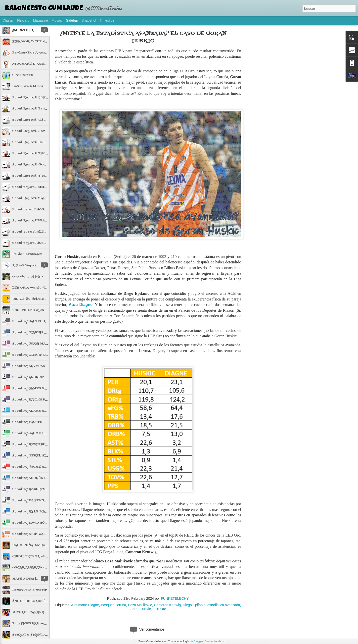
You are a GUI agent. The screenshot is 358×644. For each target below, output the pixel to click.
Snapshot (89, 20)
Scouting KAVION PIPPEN (34, 400)
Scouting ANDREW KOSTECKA (38, 377)
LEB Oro (159, 609)
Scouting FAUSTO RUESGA (35, 422)
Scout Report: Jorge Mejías (37, 131)
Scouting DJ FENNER (31, 500)
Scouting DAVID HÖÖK (31, 523)
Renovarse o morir (29, 590)
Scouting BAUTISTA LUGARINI (38, 321)
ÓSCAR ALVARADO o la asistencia (41, 568)
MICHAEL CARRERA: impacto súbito (44, 612)
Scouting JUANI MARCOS (34, 344)
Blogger (198, 641)
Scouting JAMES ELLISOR (35, 389)
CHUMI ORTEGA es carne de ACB (41, 556)
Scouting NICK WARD (30, 534)
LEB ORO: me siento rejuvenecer (41, 288)
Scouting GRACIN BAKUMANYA (39, 355)
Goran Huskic (140, 609)
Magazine (41, 20)
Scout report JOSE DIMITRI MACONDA (46, 209)
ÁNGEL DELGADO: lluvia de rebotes (43, 601)
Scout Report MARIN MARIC (37, 198)
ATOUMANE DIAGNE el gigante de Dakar (47, 64)
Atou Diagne (81, 305)
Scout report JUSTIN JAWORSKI (41, 243)
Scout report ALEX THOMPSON (40, 232)
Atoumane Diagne (85, 605)
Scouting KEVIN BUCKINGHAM (38, 445)
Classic (8, 20)
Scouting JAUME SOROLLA (35, 467)
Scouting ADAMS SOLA (32, 411)
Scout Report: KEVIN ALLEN (37, 142)
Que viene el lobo (28, 277)
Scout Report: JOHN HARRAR (38, 98)
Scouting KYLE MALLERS (34, 512)
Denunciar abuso (215, 641)
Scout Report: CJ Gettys (34, 120)
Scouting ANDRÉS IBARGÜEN (37, 478)
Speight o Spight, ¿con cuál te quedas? (46, 635)
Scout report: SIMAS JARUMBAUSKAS (45, 187)
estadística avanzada (224, 605)
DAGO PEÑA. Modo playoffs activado (45, 545)
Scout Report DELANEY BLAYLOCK (43, 221)
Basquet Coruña (113, 605)
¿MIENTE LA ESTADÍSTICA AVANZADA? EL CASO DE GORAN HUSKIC (143, 37)
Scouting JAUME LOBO (32, 433)
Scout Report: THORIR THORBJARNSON (47, 153)
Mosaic (57, 20)
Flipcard (23, 20)
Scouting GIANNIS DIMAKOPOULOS (43, 333)
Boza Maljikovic (140, 605)
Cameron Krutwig (167, 605)
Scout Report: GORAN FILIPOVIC (41, 165)
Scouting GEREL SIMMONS (36, 456)
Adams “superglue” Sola (33, 265)
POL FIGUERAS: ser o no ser (37, 624)
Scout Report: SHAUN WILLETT (39, 176)
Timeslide (107, 20)
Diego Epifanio (194, 605)
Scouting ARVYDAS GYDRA (35, 366)
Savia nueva (22, 75)
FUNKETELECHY (175, 598)
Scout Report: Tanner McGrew (39, 109)
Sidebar (72, 20)
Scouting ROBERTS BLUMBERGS (40, 489)
